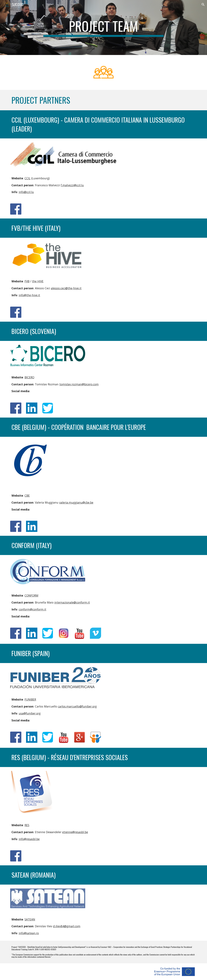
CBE (27, 495)
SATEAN (30, 919)
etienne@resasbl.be (75, 832)
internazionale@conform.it (72, 602)
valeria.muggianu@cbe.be (76, 502)
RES (27, 825)
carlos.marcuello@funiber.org (77, 706)
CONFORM (31, 595)
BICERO (29, 377)
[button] (203, 5)
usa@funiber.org (30, 713)
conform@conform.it (33, 609)
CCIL (27, 178)
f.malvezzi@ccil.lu (72, 185)
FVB (27, 281)
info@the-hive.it (29, 295)
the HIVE (38, 281)
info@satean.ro (29, 933)
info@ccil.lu (26, 192)
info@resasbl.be (29, 839)
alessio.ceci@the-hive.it (66, 288)
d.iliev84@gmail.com (67, 926)
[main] (103, 27)
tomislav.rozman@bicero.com (79, 384)
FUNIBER (30, 699)
